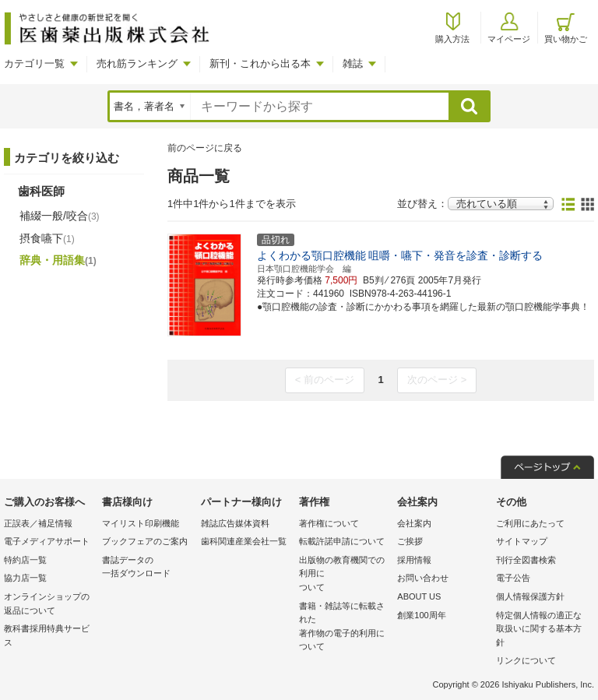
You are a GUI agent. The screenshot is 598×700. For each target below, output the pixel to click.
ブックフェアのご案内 (145, 541)
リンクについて (526, 660)
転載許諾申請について (342, 541)
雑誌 (353, 63)
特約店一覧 (25, 560)
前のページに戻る (205, 148)
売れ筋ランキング (137, 63)
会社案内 (414, 523)
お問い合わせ (423, 578)
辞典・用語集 (58, 260)
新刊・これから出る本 (260, 63)
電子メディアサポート (47, 541)
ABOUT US (419, 596)
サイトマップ (522, 541)
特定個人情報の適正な (541, 630)
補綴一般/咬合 (60, 216)
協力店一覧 (25, 578)
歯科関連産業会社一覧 (244, 541)
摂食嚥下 (47, 238)
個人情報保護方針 (530, 596)
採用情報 (414, 560)
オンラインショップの (49, 605)
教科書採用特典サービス (47, 635)
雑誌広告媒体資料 (235, 523)
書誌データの (147, 568)
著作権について (329, 523)
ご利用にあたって (530, 523)
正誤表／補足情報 (38, 523)
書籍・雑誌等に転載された (344, 628)
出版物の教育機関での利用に (344, 575)
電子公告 (513, 578)
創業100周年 (421, 615)
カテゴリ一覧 (34, 63)
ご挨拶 (410, 541)
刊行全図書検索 (526, 560)
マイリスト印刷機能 (141, 523)
